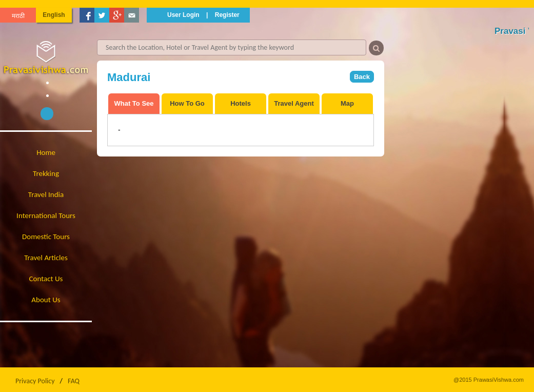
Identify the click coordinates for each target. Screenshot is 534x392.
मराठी (18, 16)
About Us (46, 300)
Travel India (46, 194)
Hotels (241, 103)
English (54, 15)
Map (347, 103)
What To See (134, 103)
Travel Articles (46, 258)
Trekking (46, 173)
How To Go (187, 103)
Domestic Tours (46, 237)
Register (227, 15)
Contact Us (46, 279)
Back (362, 77)
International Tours (46, 215)
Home (46, 152)
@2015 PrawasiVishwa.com (489, 380)
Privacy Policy (35, 381)
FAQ (74, 381)
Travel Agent (294, 103)
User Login (183, 15)
